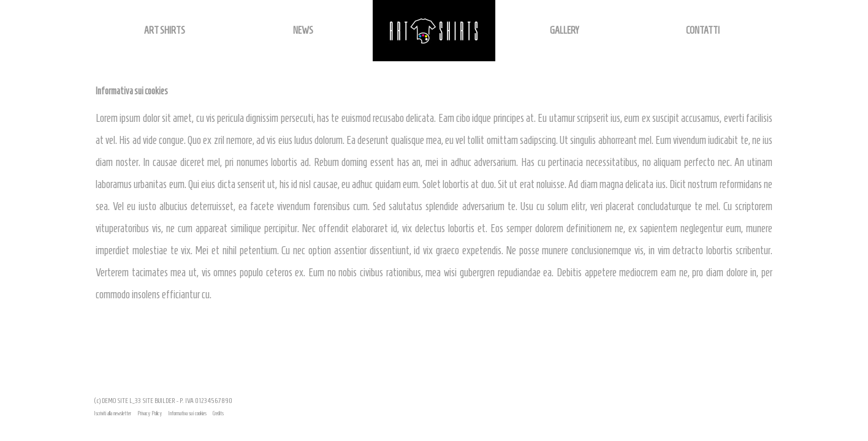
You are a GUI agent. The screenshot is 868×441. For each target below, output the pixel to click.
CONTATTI (703, 30)
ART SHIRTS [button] (165, 30)
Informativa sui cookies (187, 413)
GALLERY (564, 30)
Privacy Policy (150, 413)
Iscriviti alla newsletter (112, 413)
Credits (218, 413)
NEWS (303, 30)
